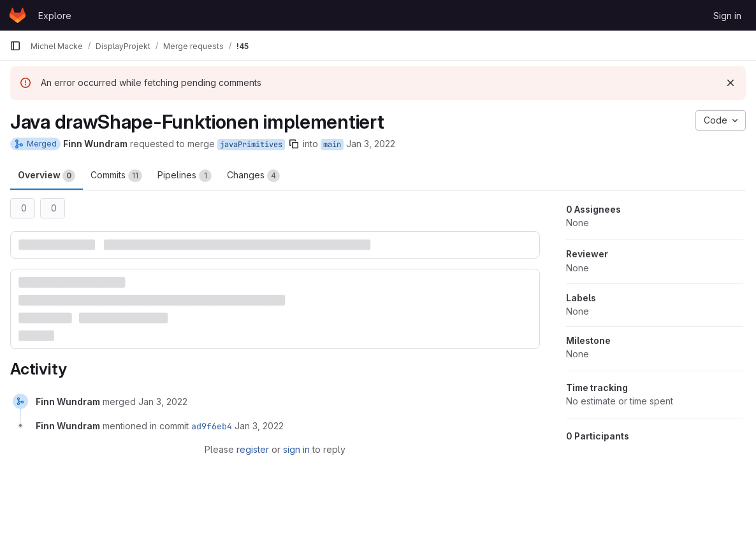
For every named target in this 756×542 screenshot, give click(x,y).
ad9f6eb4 (212, 426)
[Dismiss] (731, 83)
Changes (253, 176)
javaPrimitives (251, 145)
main (332, 145)
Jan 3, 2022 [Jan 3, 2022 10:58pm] (371, 144)
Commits (116, 176)
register (253, 449)
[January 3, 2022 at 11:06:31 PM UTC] (163, 402)
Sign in (727, 16)
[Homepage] (18, 15)
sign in (296, 449)
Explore (55, 16)
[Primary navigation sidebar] (15, 46)
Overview (47, 176)
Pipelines (185, 176)
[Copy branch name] (294, 144)
